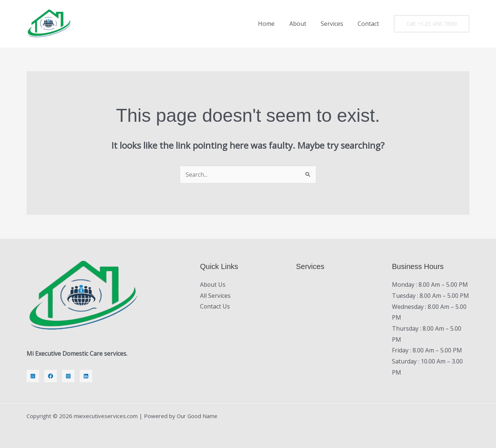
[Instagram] (68, 376)
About (304, 24)
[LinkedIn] (86, 376)
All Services (215, 296)
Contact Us (215, 307)
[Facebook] (51, 376)
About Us (213, 285)
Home (276, 24)
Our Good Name (198, 416)
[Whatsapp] (33, 376)
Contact (370, 24)
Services (336, 24)
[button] (432, 24)
